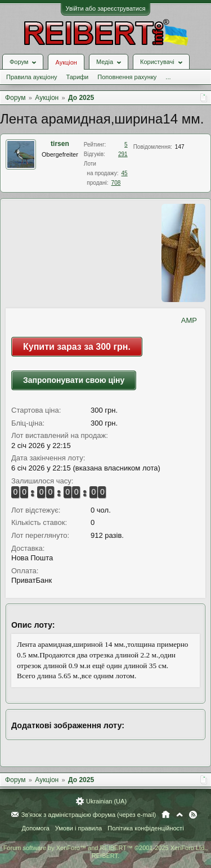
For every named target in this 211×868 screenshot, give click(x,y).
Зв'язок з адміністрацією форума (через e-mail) (89, 815)
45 (125, 173)
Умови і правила (78, 828)
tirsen (60, 144)
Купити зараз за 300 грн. (77, 347)
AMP (189, 320)
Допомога (35, 828)
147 (180, 147)
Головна (166, 815)
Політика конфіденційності (145, 828)
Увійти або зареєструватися (106, 8)
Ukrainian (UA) (106, 801)
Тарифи (77, 77)
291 (123, 154)
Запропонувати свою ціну (74, 380)
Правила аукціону (32, 77)
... (168, 77)
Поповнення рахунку (127, 77)
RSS (193, 815)
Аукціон (66, 62)
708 (116, 183)
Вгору (179, 815)
